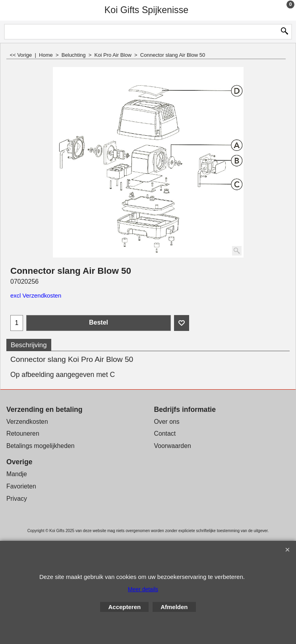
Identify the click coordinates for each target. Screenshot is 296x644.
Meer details (143, 589)
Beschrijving (29, 345)
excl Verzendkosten (36, 296)
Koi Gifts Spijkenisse (146, 10)
